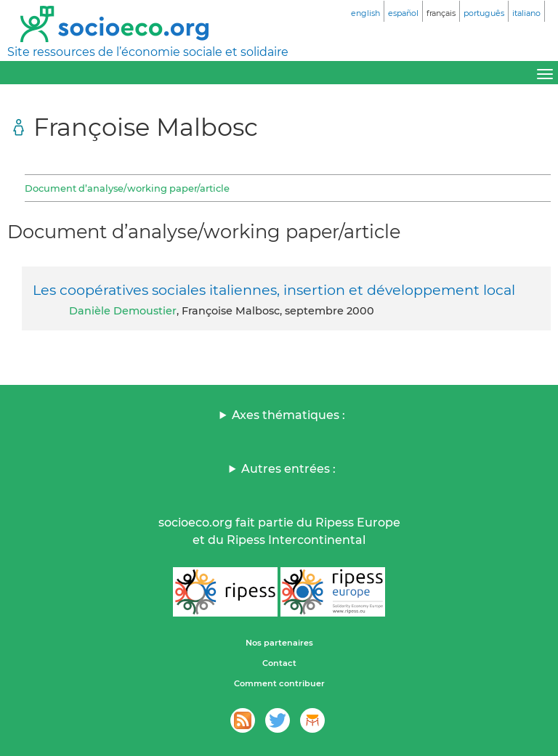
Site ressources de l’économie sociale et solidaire (148, 52)
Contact (279, 663)
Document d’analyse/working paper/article (127, 188)
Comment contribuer (279, 683)
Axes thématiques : (288, 415)
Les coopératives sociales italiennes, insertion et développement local (274, 290)
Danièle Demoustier (123, 311)
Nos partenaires (279, 643)
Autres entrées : (288, 469)
